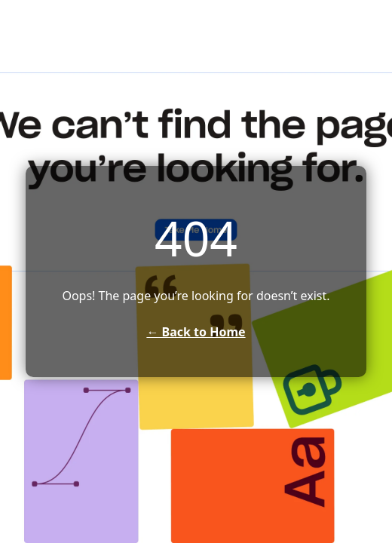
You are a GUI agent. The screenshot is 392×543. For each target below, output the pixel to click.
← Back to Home (196, 332)
